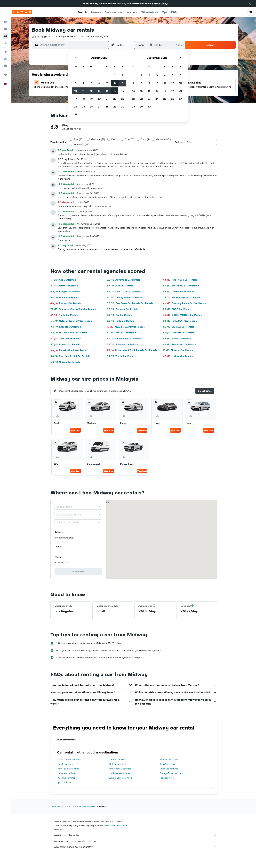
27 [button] (99, 107)
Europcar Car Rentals (122, 309)
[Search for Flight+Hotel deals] (6, 43)
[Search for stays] (6, 29)
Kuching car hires (66, 778)
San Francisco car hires (120, 778)
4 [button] (84, 83)
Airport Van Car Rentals (180, 280)
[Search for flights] (6, 22)
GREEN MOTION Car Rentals (183, 315)
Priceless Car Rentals (123, 344)
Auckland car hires (169, 769)
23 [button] (123, 99)
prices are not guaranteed (115, 826)
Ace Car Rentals (63, 280)
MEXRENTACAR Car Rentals (126, 327)
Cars (69, 806)
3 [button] (76, 83)
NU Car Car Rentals (122, 333)
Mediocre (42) (98, 139)
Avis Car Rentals (120, 286)
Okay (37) (129, 139)
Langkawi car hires (67, 773)
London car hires (117, 760)
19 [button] (91, 99)
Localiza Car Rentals (66, 327)
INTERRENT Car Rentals (180, 321)
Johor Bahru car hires (68, 769)
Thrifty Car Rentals (121, 356)
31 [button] (76, 114)
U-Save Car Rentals (178, 356)
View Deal (75, 430)
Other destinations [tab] (66, 740)
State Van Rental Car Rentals (70, 356)
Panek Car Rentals (177, 338)
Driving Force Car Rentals (125, 297)
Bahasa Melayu (160, 4)
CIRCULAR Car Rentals (123, 292)
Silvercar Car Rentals (178, 350)
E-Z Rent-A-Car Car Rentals (182, 297)
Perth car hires (65, 764)
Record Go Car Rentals (180, 344)
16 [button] (123, 91)
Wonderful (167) (81, 144)
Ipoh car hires (64, 782)
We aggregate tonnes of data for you (135, 841)
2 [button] (123, 75)
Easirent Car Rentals (66, 303)
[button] (250, 4)
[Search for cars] (6, 36)
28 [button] (107, 107)
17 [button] (76, 99)
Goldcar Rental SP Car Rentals (71, 321)
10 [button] (76, 91)
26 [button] (91, 107)
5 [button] (91, 83)
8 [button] (115, 83)
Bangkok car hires (169, 760)
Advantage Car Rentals (123, 280)
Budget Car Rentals (65, 292)
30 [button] (123, 107)
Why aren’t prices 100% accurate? (135, 847)
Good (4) (145, 139)
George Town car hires (171, 773)
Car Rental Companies (85, 806)
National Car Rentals (179, 333)
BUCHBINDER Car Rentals (181, 286)
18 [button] (84, 99)
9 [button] (123, 83)
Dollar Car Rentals (65, 297)
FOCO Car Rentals (177, 309)
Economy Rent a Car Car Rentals (185, 303)
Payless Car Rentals (65, 344)
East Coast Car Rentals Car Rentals (130, 303)
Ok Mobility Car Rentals (124, 338)
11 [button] (83, 91)
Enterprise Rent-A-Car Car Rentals (73, 309)
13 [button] (99, 91)
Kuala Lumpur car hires (69, 760)
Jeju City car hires (169, 764)
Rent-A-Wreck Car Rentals (69, 350)
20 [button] (99, 99)
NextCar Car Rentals (66, 338)
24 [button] (76, 107)
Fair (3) (115, 139)
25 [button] (83, 107)
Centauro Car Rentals (179, 292)
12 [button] (91, 91)
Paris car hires (167, 778)
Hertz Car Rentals (120, 321)
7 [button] (107, 83)
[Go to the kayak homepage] (22, 12)
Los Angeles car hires (119, 773)
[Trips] (6, 75)
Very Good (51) (163, 139)
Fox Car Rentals (120, 315)
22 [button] (115, 99)
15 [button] (115, 91)
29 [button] (115, 107)
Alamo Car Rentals (64, 286)
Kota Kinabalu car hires (120, 769)
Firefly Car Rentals (64, 315)
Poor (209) (79, 139)
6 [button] (99, 83)
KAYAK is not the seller (135, 835)
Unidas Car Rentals (65, 362)
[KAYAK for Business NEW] (6, 66)
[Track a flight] (6, 59)
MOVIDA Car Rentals (179, 327)
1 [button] (115, 75)
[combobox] (41, 37)
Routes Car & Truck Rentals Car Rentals (132, 350)
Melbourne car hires (119, 764)
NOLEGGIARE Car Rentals (69, 333)
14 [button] (107, 91)
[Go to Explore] (6, 52)
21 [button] (107, 99)
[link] (78, 572)
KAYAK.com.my (57, 806)
